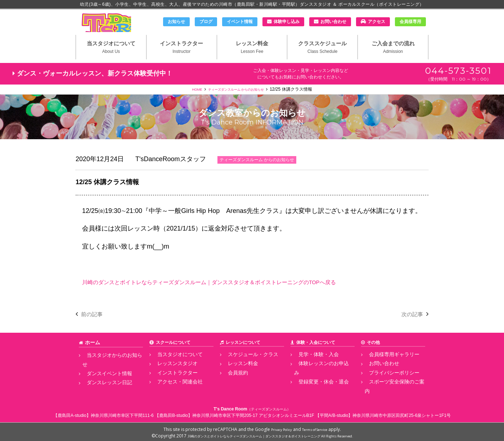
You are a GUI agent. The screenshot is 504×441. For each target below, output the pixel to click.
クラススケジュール (322, 58)
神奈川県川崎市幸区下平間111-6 (122, 414)
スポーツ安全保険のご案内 (391, 390)
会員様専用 (410, 22)
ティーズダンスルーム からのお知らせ (237, 101)
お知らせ (176, 22)
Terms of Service (318, 428)
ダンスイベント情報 (102, 374)
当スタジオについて (111, 58)
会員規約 (232, 382)
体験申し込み (287, 22)
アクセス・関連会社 (172, 390)
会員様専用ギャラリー (386, 366)
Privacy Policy (277, 428)
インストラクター (182, 58)
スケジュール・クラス (245, 366)
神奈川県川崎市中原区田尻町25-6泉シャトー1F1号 (402, 414)
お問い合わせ (333, 22)
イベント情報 (240, 22)
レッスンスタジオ (170, 374)
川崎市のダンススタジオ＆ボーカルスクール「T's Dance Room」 (113, 28)
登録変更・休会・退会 (316, 382)
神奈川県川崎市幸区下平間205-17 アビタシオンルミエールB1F (253, 414)
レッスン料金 (252, 58)
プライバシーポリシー (386, 382)
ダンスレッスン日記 (102, 382)
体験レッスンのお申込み (318, 374)
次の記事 (410, 326)
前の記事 (94, 326)
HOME (188, 101)
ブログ (206, 22)
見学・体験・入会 (311, 366)
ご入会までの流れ (393, 58)
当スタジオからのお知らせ (108, 366)
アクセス (377, 22)
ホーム (91, 354)
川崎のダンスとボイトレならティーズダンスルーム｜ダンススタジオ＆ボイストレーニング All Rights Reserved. (270, 434)
